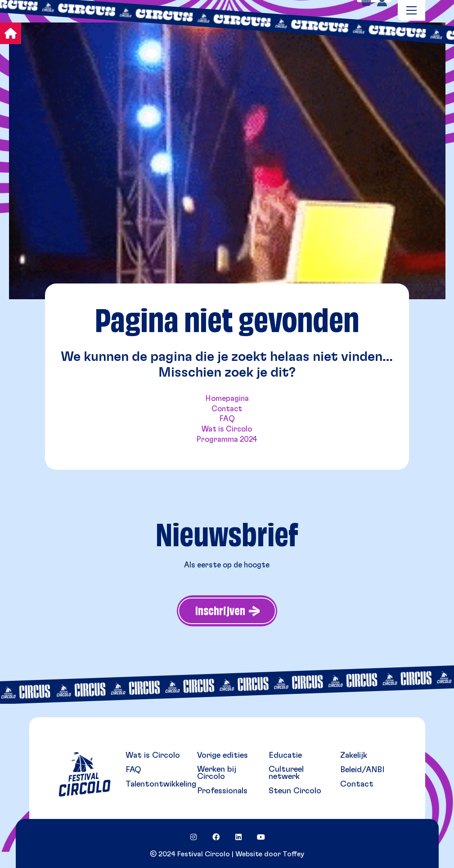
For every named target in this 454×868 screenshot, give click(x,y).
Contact (227, 409)
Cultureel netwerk (286, 773)
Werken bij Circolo (217, 773)
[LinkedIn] (238, 837)
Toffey (293, 854)
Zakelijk (354, 756)
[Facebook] (216, 837)
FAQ (227, 419)
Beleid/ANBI (362, 770)
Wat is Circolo (227, 429)
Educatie (285, 756)
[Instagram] (193, 837)
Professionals (222, 791)
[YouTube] (261, 837)
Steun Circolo (295, 791)
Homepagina (227, 398)
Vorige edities (223, 756)
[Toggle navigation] (411, 10)
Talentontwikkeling (161, 784)
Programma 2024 (227, 439)
